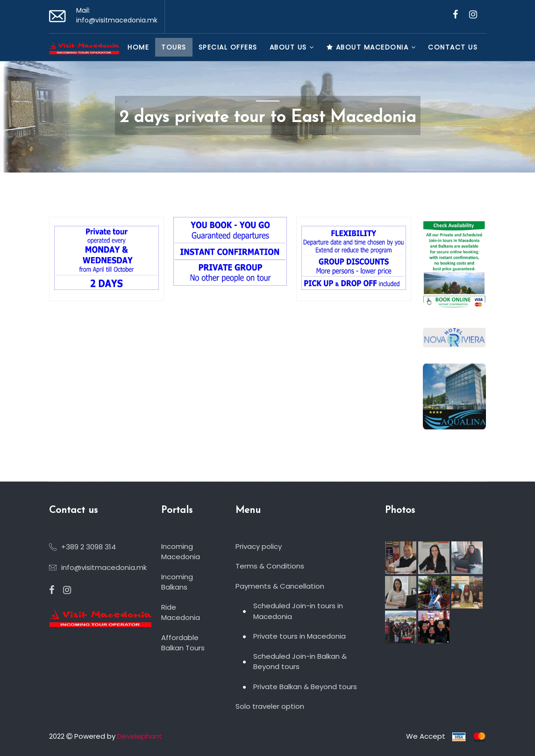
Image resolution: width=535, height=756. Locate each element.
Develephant (140, 736)
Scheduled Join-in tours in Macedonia (298, 611)
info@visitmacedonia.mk (117, 20)
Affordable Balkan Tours (183, 643)
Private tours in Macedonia (300, 636)
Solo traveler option (270, 706)
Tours (174, 47)
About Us (292, 47)
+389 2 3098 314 (89, 547)
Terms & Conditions (270, 566)
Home (138, 47)
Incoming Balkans (177, 582)
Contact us (453, 47)
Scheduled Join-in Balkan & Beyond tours (300, 662)
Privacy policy (259, 546)
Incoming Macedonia (181, 552)
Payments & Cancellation (280, 586)
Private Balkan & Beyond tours (305, 687)
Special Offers (228, 47)
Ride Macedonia (181, 612)
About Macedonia (371, 47)
